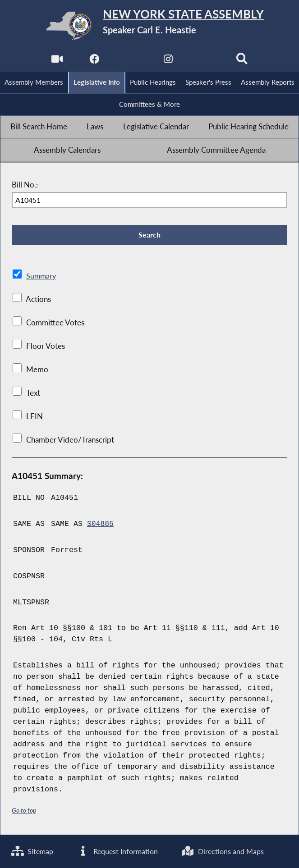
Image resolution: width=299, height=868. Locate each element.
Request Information (126, 851)
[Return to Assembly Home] (149, 26)
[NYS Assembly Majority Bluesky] (205, 62)
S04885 (101, 525)
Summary (42, 277)
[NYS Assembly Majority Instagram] (168, 62)
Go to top (24, 811)
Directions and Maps (239, 851)
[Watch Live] (57, 62)
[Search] (242, 62)
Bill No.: (25, 186)
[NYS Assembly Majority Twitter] (131, 62)
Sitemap (33, 851)
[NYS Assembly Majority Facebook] (94, 62)
